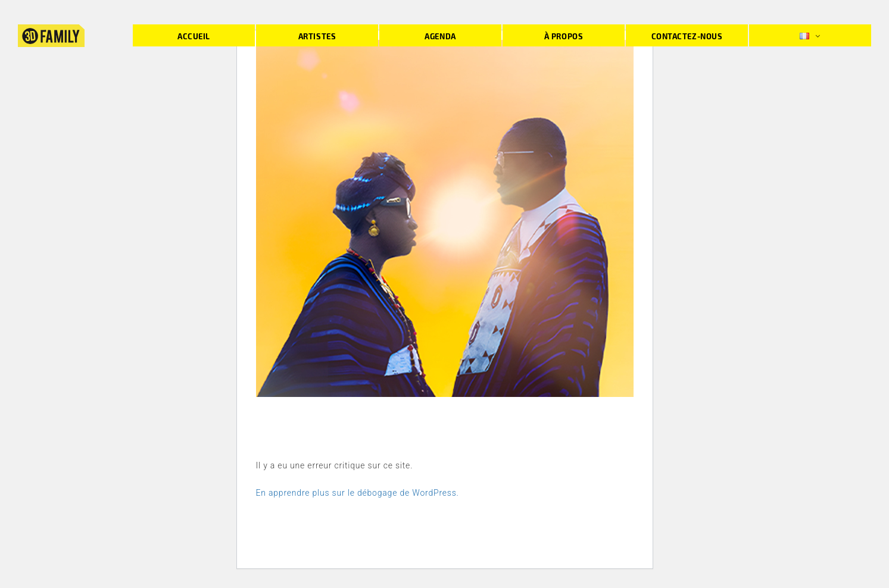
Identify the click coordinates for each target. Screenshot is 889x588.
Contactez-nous (687, 36)
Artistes (317, 36)
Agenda (440, 36)
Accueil (194, 36)
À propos (564, 36)
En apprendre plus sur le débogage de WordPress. (358, 493)
